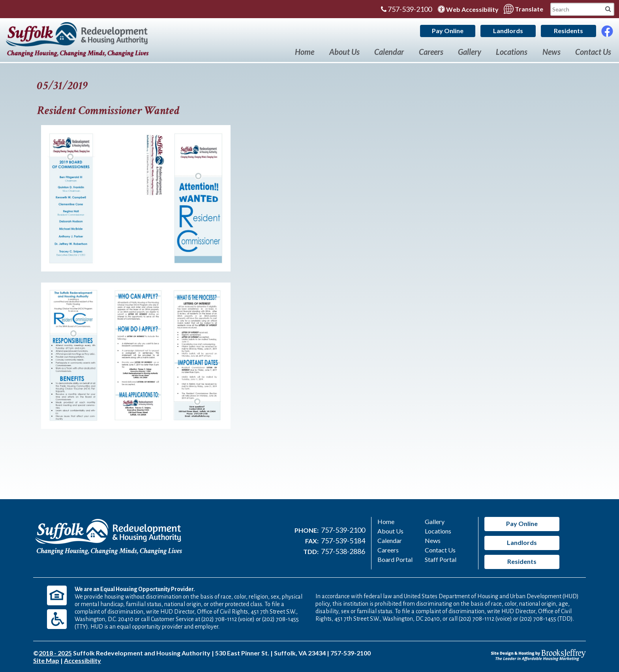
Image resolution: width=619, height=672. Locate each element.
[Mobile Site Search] (608, 8)
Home (305, 52)
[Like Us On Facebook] (607, 29)
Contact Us (593, 52)
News (551, 52)
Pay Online (448, 31)
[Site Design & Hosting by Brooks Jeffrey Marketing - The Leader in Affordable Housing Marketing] (538, 654)
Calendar (389, 52)
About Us (344, 52)
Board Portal (395, 559)
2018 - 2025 (55, 653)
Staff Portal (441, 559)
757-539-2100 (406, 9)
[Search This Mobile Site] (582, 9)
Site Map (46, 660)
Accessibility (83, 660)
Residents (568, 31)
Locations (512, 52)
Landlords (508, 31)
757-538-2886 (343, 551)
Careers (431, 52)
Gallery (470, 52)
